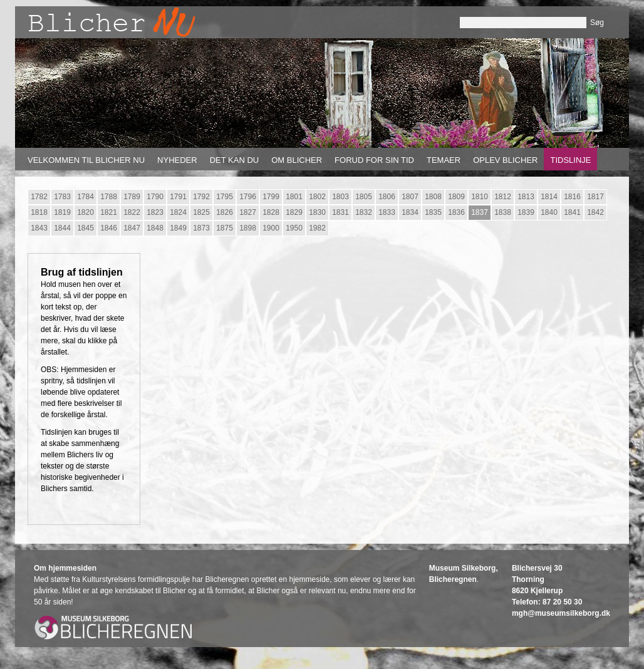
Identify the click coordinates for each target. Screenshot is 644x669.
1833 (387, 212)
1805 (364, 197)
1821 (109, 212)
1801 (294, 197)
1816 (572, 197)
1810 (480, 197)
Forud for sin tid (374, 160)
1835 (433, 212)
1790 (155, 197)
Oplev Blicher (505, 160)
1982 (317, 228)
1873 (201, 228)
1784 (86, 197)
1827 (248, 212)
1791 (178, 197)
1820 (86, 212)
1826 (225, 212)
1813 (526, 197)
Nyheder (177, 160)
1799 (271, 197)
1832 (364, 212)
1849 (178, 228)
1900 (271, 228)
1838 (503, 212)
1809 (456, 197)
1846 (109, 228)
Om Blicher (297, 160)
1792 (201, 197)
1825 (201, 212)
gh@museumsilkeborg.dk (564, 613)
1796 (248, 197)
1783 (62, 197)
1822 (132, 212)
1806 (387, 197)
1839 (526, 212)
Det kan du (235, 160)
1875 (225, 228)
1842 (595, 212)
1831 (340, 212)
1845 (86, 228)
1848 (155, 228)
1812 (503, 197)
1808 (433, 197)
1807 (410, 197)
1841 (572, 212)
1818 (39, 212)
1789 (132, 197)
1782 (39, 197)
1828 (271, 212)
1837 (480, 212)
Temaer (444, 160)
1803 (340, 197)
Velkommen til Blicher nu (86, 160)
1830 (317, 212)
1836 (456, 212)
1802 (317, 197)
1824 (178, 212)
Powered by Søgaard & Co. (322, 651)
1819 (62, 212)
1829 (294, 212)
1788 (109, 197)
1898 (248, 228)
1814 (549, 197)
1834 (410, 212)
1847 (132, 228)
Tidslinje (570, 160)
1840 (549, 212)
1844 (62, 228)
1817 (595, 197)
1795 (225, 197)
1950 (294, 228)
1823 (155, 212)
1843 (39, 228)
